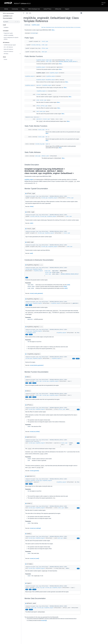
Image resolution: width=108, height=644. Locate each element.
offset (42, 107)
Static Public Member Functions (60, 27)
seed (41, 113)
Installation (10, 27)
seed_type (48, 52)
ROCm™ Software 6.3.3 (22, 4)
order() (35, 227)
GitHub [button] (6, 9)
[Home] (31, 13)
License (9, 59)
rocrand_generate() (38, 479)
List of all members (77, 27)
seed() (35, 257)
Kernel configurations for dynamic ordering (15, 38)
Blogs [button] (23, 9)
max (50, 138)
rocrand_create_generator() (40, 298)
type (50, 145)
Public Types (43, 27)
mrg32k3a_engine (39, 25)
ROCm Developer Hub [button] (34, 9)
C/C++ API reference (12, 47)
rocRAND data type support (13, 45)
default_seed (49, 157)
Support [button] (67, 9)
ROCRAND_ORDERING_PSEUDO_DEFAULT (56, 63)
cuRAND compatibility (12, 35)
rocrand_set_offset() (38, 438)
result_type (48, 41)
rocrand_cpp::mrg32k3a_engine (53, 199)
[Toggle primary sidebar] (27, 13)
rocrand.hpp (38, 33)
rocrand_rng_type (43, 145)
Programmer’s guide (12, 33)
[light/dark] (81, 13)
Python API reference (12, 49)
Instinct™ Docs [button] (47, 9)
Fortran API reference (12, 51)
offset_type (48, 48)
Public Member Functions (50, 27)
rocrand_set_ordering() (39, 536)
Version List (103, 4)
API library (10, 54)
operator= (43, 87)
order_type (48, 45)
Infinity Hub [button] (58, 9)
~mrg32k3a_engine (45, 92)
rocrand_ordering (39, 45)
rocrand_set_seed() (38, 567)
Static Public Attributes (70, 27)
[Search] (15, 22)
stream (42, 96)
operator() (43, 121)
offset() (35, 208)
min (50, 131)
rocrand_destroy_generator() (40, 372)
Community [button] (15, 9)
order (42, 102)
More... (57, 30)
